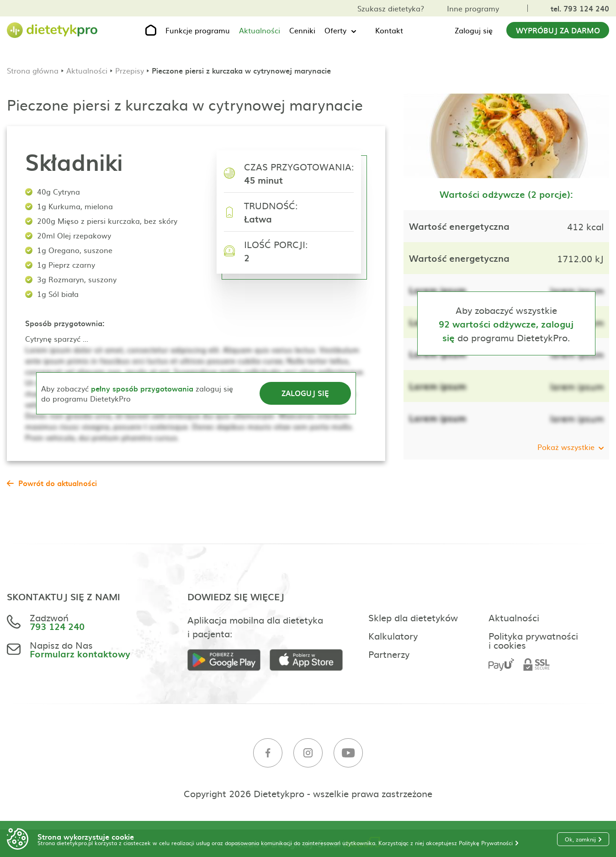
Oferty (335, 30)
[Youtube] (348, 753)
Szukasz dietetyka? (391, 8)
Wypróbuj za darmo (558, 30)
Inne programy (473, 8)
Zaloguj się (474, 30)
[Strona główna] (53, 30)
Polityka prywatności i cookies (533, 640)
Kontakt (389, 30)
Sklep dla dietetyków (413, 617)
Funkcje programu (198, 30)
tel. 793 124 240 (580, 8)
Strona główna (33, 70)
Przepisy (130, 70)
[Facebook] (268, 753)
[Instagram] (308, 753)
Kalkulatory (393, 635)
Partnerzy (389, 654)
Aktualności (260, 30)
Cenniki (302, 30)
